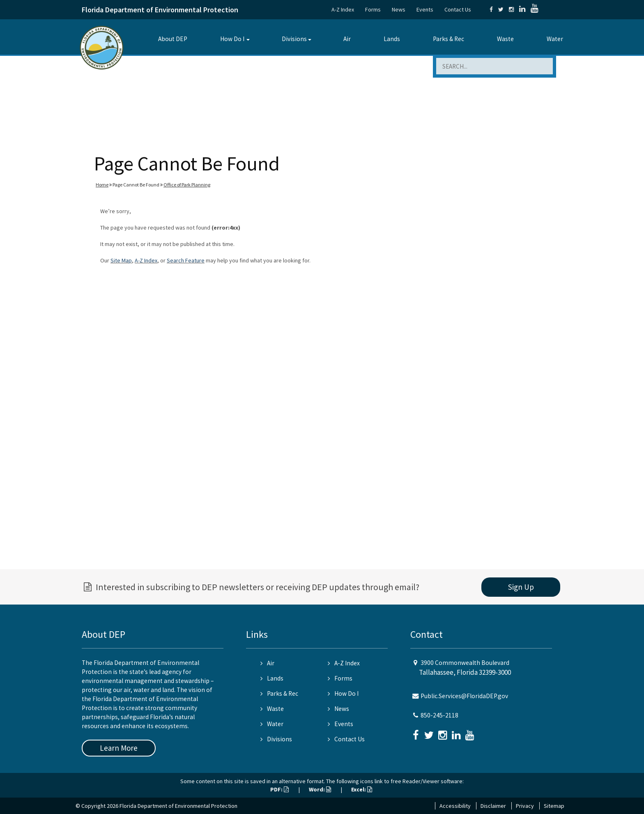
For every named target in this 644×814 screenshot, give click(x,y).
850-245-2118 (439, 715)
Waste (505, 39)
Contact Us (458, 9)
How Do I (232, 39)
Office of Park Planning (187, 185)
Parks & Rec (448, 39)
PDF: (279, 789)
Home (102, 185)
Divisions (294, 39)
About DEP (173, 39)
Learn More (119, 748)
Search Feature (186, 260)
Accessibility (455, 806)
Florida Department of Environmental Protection (160, 10)
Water (555, 39)
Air (347, 39)
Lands (392, 39)
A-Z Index (343, 9)
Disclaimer (493, 806)
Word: (320, 789)
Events (425, 9)
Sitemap (554, 806)
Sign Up (521, 587)
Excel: (362, 789)
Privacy (525, 806)
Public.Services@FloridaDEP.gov (464, 696)
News (399, 9)
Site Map (121, 260)
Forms (373, 9)
